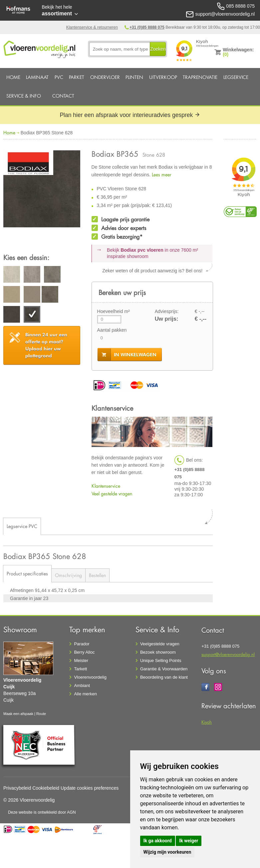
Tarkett (80, 669)
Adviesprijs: (167, 311)
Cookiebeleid (46, 788)
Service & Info (24, 96)
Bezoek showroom (158, 652)
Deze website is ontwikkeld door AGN (42, 812)
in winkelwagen (135, 355)
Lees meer (162, 174)
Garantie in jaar (27, 598)
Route (41, 714)
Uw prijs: (167, 319)
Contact (63, 96)
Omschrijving (68, 575)
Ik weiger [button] (189, 841)
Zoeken (158, 49)
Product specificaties (27, 573)
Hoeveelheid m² (114, 311)
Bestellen (97, 575)
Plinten (134, 77)
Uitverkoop (163, 77)
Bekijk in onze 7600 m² (152, 253)
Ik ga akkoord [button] (158, 841)
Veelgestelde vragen (160, 644)
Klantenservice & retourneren (92, 27)
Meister (81, 660)
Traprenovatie (200, 77)
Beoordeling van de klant (164, 677)
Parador (82, 644)
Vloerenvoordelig (90, 677)
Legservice (236, 77)
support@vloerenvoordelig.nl (228, 654)
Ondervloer (105, 77)
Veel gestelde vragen (112, 493)
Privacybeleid (17, 788)
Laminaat (37, 77)
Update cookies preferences (90, 788)
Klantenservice (106, 486)
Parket (77, 77)
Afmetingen (22, 590)
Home (13, 77)
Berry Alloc (84, 652)
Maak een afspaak (18, 714)
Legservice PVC (22, 526)
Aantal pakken (112, 330)
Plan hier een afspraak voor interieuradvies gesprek (130, 115)
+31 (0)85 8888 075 (147, 27)
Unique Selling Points (161, 660)
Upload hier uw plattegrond (46, 345)
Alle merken (85, 694)
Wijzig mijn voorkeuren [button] (167, 852)
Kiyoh (207, 722)
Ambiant (82, 685)
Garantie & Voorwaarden (164, 669)
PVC (59, 77)
